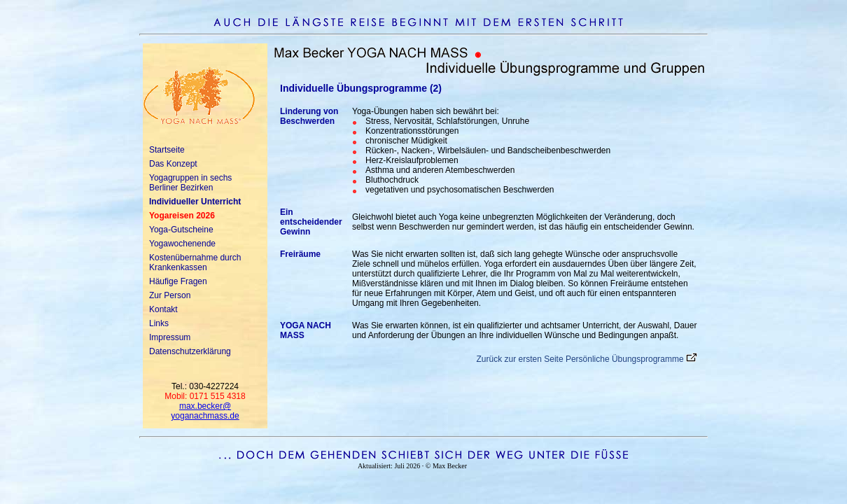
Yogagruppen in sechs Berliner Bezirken (190, 183)
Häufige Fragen (178, 281)
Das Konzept (173, 164)
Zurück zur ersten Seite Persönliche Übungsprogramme (580, 359)
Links (159, 323)
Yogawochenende (182, 244)
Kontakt (163, 309)
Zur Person (170, 295)
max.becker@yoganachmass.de (205, 411)
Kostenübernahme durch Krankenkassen (195, 262)
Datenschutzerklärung (190, 351)
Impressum (170, 337)
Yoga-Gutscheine (181, 230)
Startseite (167, 150)
